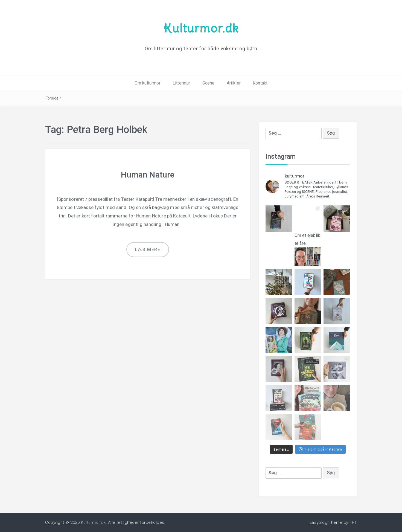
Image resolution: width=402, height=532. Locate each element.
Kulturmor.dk (201, 28)
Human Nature (148, 175)
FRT (353, 522)
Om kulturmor (148, 83)
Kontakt (260, 83)
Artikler (234, 83)
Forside (52, 98)
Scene (209, 83)
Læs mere (148, 250)
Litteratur (181, 83)
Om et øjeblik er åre (308, 245)
